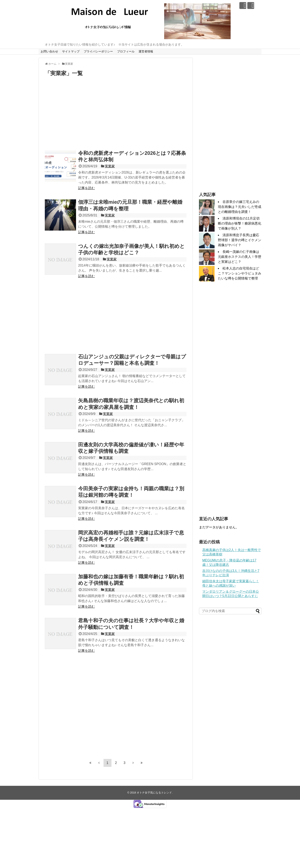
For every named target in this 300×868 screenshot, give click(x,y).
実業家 (110, 166)
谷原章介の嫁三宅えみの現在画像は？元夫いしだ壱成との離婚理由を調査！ (240, 207)
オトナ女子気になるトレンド (154, 793)
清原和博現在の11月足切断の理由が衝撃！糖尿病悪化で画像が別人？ (240, 223)
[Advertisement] (116, 114)
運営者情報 (146, 51)
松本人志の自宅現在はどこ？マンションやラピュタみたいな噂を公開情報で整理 (240, 273)
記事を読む (86, 188)
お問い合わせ (49, 51)
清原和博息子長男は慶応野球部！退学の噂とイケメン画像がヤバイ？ (240, 240)
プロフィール (126, 51)
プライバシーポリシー (98, 51)
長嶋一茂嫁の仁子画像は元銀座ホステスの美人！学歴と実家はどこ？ (240, 257)
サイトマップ (71, 51)
